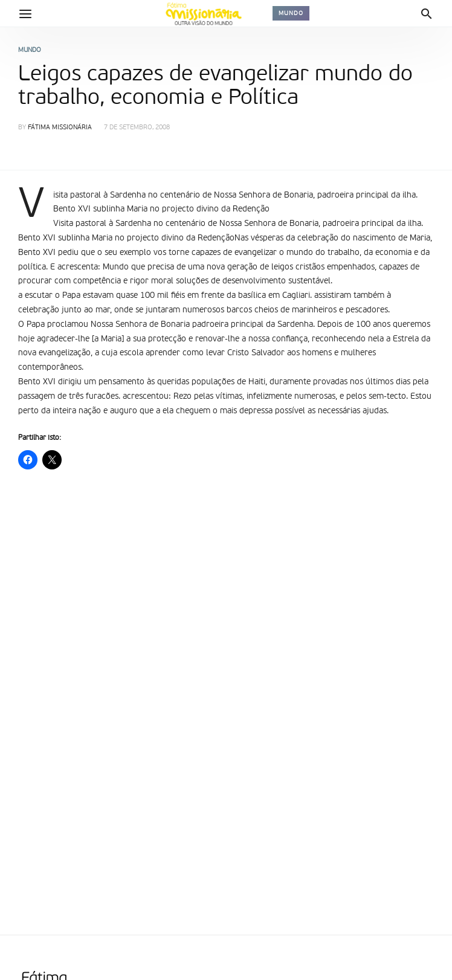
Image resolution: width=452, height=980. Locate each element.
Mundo (291, 13)
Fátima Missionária (60, 128)
